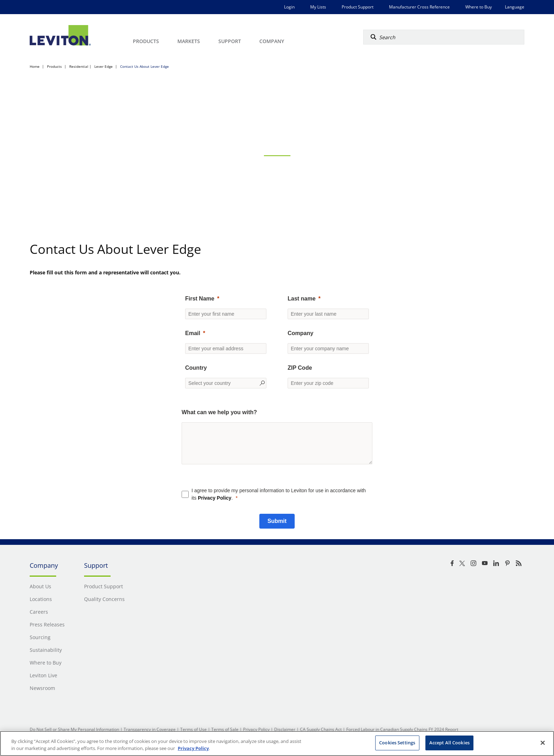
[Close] (543, 743)
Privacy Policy (215, 498)
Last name (302, 299)
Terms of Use (193, 729)
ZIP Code (300, 368)
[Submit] (277, 521)
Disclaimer (285, 729)
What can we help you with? (219, 412)
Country (196, 368)
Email (193, 333)
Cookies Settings (397, 743)
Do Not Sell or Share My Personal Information (74, 729)
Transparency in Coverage (150, 729)
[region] (277, 743)
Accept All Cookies (449, 743)
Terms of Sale (225, 729)
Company (300, 333)
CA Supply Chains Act (321, 729)
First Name (200, 299)
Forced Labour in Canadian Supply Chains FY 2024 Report (402, 729)
